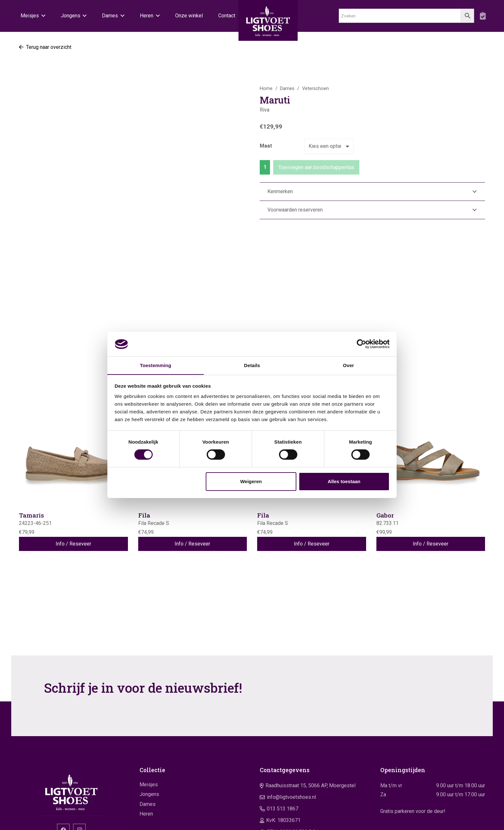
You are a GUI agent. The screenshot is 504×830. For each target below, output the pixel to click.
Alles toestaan (344, 481)
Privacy (478, 820)
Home (266, 89)
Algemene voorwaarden (445, 820)
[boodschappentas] (483, 16)
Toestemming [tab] (156, 365)
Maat (266, 146)
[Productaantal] (265, 167)
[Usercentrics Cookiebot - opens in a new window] (361, 344)
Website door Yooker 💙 (114, 820)
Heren (146, 749)
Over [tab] (349, 365)
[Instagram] (79, 765)
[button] (42, 16)
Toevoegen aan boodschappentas (316, 167)
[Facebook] (63, 765)
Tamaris (32, 451)
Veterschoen (315, 89)
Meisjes (149, 720)
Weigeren (251, 481)
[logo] (268, 23)
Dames (287, 89)
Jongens (149, 730)
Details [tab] (252, 365)
